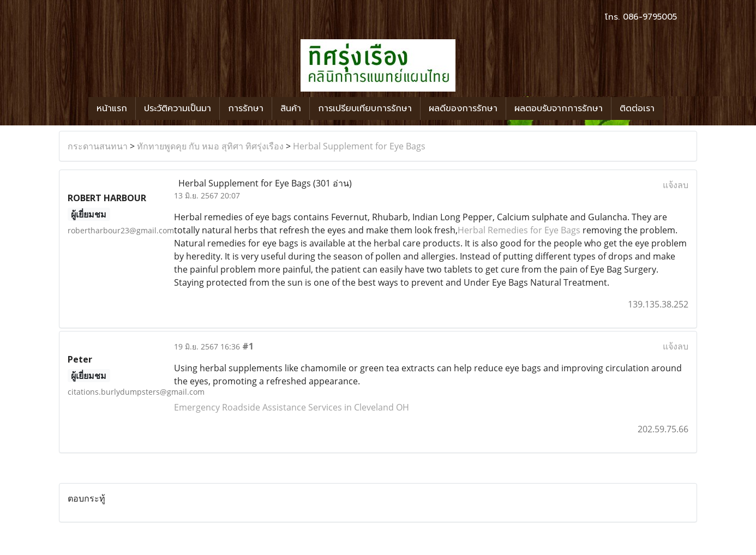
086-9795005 (650, 17)
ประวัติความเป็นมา (178, 108)
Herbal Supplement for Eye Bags (359, 146)
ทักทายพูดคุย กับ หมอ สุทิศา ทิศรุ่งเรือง (210, 146)
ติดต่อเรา (637, 108)
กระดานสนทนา (98, 146)
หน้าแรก (112, 108)
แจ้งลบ (676, 185)
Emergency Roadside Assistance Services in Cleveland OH (292, 407)
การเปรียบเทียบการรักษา (365, 108)
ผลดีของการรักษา (463, 108)
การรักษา (246, 108)
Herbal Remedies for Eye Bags (519, 230)
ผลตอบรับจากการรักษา (559, 108)
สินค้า (291, 108)
